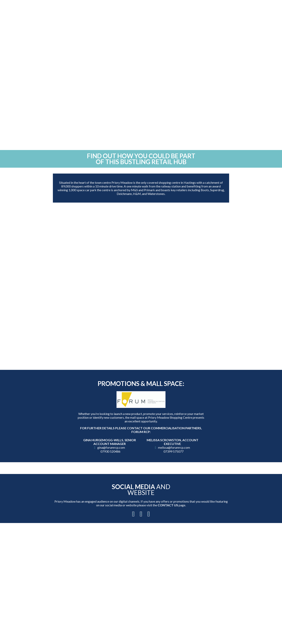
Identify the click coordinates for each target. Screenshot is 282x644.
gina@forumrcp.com (111, 447)
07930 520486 (110, 451)
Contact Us (168, 505)
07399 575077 (174, 451)
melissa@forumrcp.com (174, 447)
